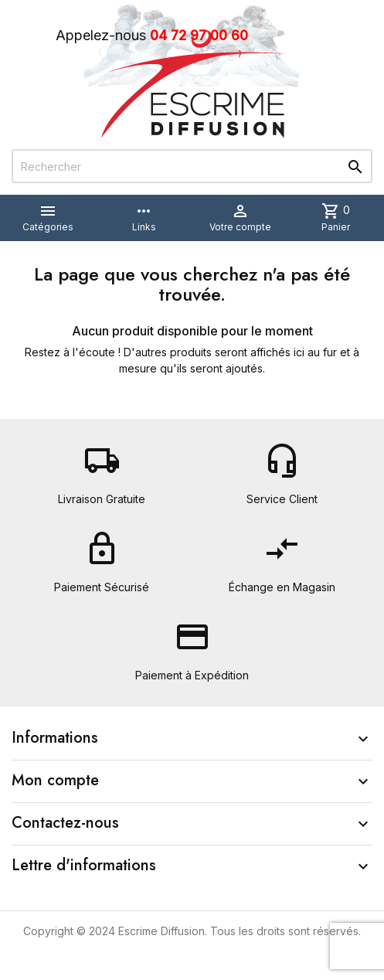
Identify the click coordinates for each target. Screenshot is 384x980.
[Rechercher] (192, 166)
